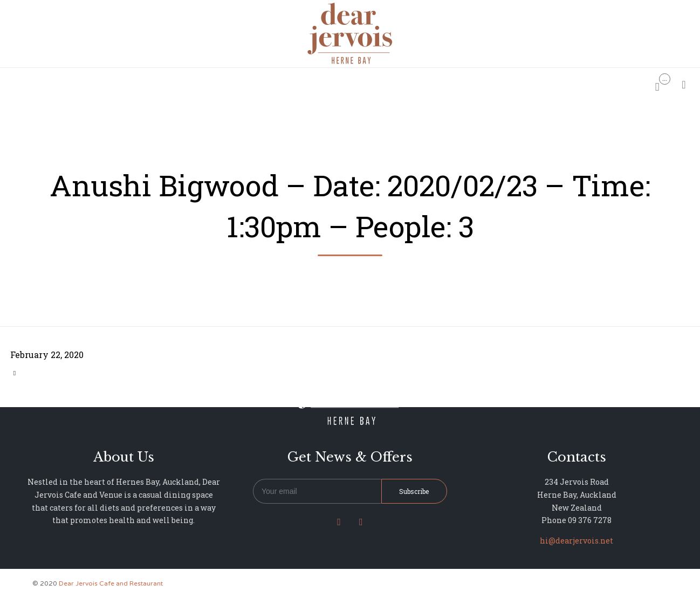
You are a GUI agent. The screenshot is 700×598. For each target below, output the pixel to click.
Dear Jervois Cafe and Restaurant (111, 583)
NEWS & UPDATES (463, 84)
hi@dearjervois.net (577, 541)
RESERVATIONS (270, 84)
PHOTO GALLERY (383, 84)
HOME (215, 84)
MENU (325, 84)
